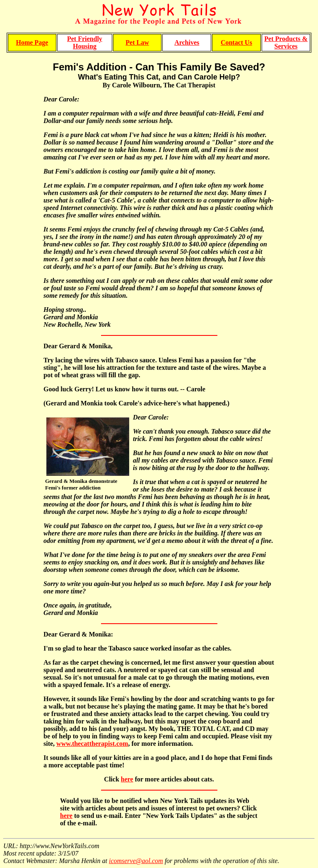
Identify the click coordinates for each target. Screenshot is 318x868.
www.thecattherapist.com (92, 744)
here (127, 779)
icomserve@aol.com (136, 861)
